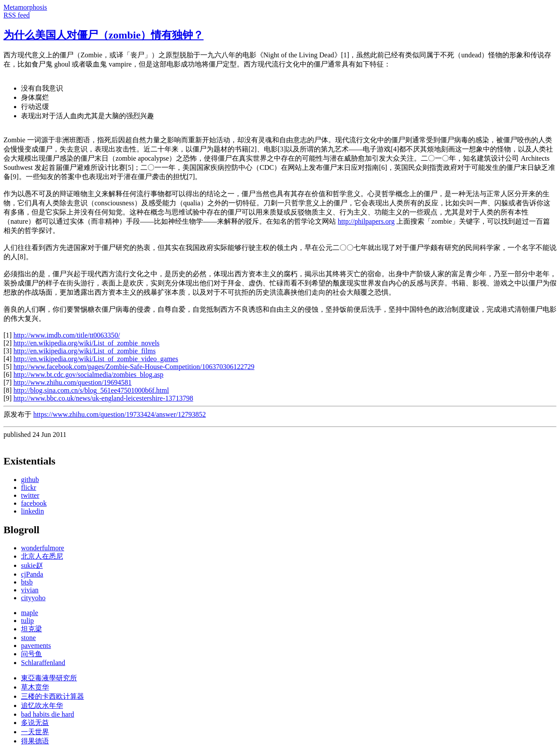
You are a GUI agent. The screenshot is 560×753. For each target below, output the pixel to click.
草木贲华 (35, 687)
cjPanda (32, 574)
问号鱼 (31, 654)
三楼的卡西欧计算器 (52, 696)
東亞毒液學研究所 (49, 678)
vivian (30, 590)
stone (28, 638)
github (30, 480)
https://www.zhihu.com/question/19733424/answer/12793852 (119, 414)
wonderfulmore (43, 548)
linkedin (32, 511)
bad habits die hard (47, 714)
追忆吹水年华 (42, 705)
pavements (36, 646)
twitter (30, 495)
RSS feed (17, 15)
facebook (34, 503)
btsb (27, 582)
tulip (27, 621)
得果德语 (35, 741)
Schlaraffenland (43, 663)
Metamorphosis (25, 7)
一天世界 (35, 732)
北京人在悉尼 (42, 556)
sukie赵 (32, 565)
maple (30, 613)
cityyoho (33, 598)
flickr (29, 487)
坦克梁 (31, 629)
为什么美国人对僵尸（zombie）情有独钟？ (103, 35)
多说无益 (35, 723)
